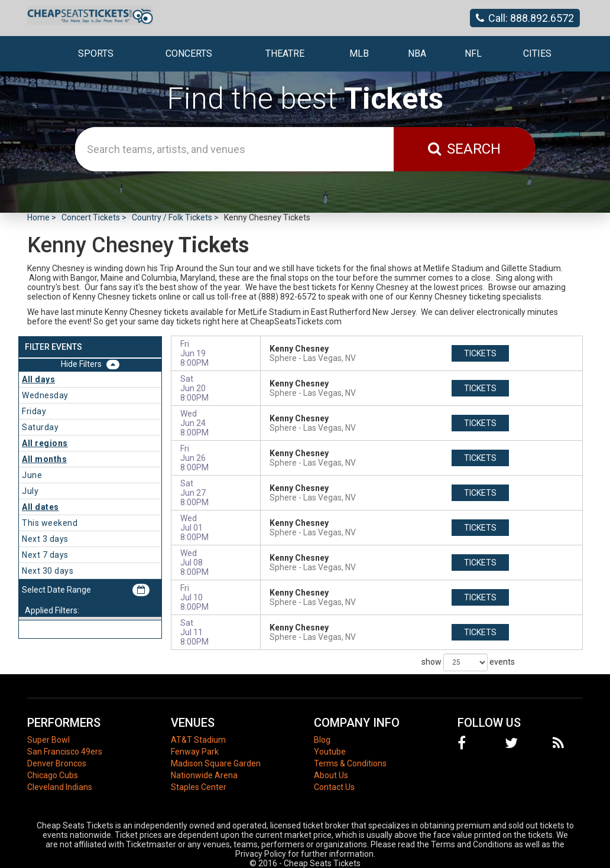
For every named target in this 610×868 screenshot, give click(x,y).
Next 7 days (45, 555)
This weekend (50, 523)
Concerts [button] (189, 53)
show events (468, 662)
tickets (480, 353)
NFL (473, 53)
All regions (45, 443)
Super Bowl (48, 740)
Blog (322, 740)
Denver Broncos (57, 763)
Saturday (40, 427)
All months (44, 459)
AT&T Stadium (198, 740)
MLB (359, 53)
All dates (40, 507)
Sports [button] (96, 53)
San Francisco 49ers (65, 752)
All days (38, 379)
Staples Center (199, 787)
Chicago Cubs (53, 775)
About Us (331, 775)
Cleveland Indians (60, 787)
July (30, 491)
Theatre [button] (285, 53)
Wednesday (45, 395)
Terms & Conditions (350, 763)
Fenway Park (195, 752)
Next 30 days (48, 571)
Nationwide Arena (204, 775)
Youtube (330, 752)
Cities (537, 53)
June (32, 475)
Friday (34, 411)
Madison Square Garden (216, 763)
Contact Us (334, 787)
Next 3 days (45, 539)
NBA (417, 53)
